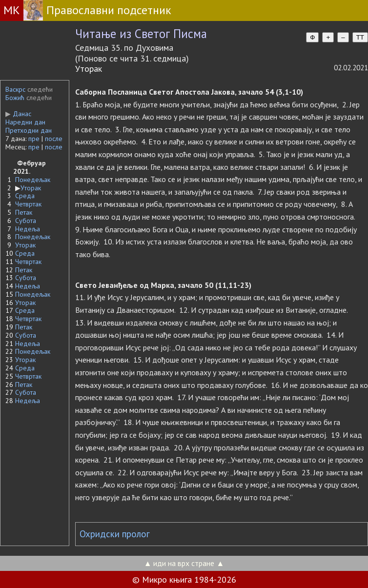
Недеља (28, 229)
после (54, 139)
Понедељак (33, 180)
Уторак (31, 188)
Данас (18, 114)
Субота (26, 221)
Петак (24, 212)
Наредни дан (25, 122)
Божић (15, 98)
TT (360, 37)
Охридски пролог (115, 534)
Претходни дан (29, 130)
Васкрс (15, 89)
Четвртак (28, 204)
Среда (25, 196)
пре (34, 139)
